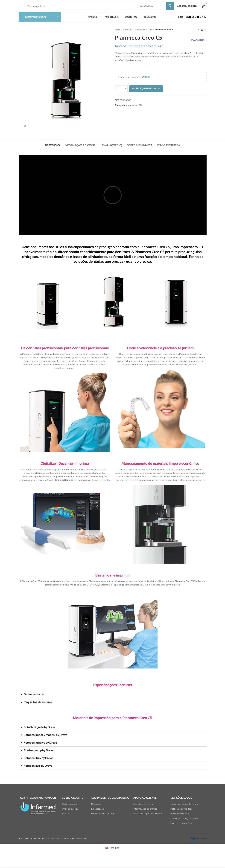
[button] (113, 695)
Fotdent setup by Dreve (39, 750)
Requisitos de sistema (38, 702)
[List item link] (75, 804)
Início (118, 30)
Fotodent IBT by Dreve (38, 766)
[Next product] (205, 30)
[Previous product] (199, 30)
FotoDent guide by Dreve (40, 727)
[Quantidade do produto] (121, 89)
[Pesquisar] (99, 6)
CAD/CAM (129, 30)
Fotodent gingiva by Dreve (40, 743)
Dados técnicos (34, 694)
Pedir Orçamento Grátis (146, 89)
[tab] (52, 144)
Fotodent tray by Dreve (38, 758)
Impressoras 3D (145, 30)
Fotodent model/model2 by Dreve (45, 735)
